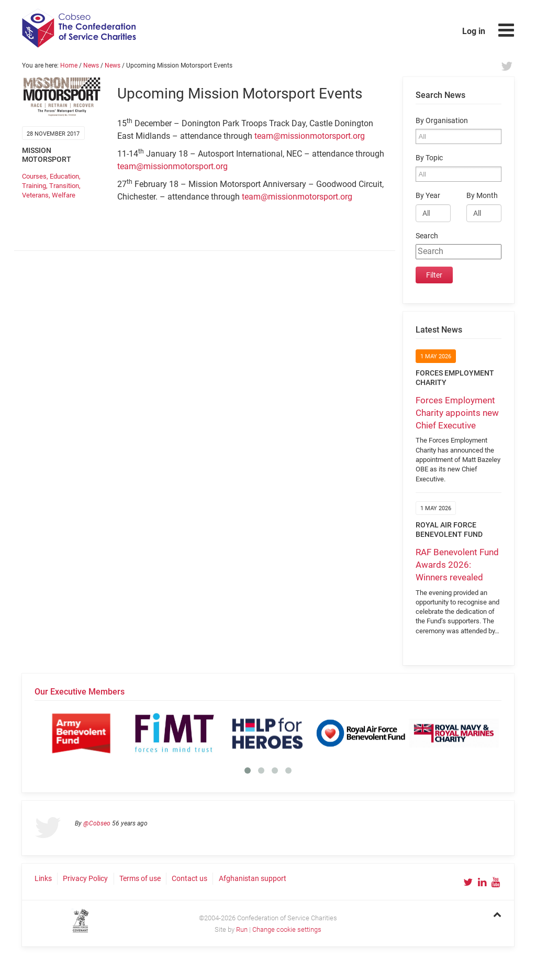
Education (64, 176)
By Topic (429, 158)
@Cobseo (97, 823)
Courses (34, 176)
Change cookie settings (287, 929)
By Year (428, 196)
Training (34, 186)
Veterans (35, 195)
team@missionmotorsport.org (310, 136)
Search (427, 236)
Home (69, 65)
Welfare (64, 195)
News (91, 65)
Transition (64, 186)
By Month (482, 196)
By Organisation (442, 121)
